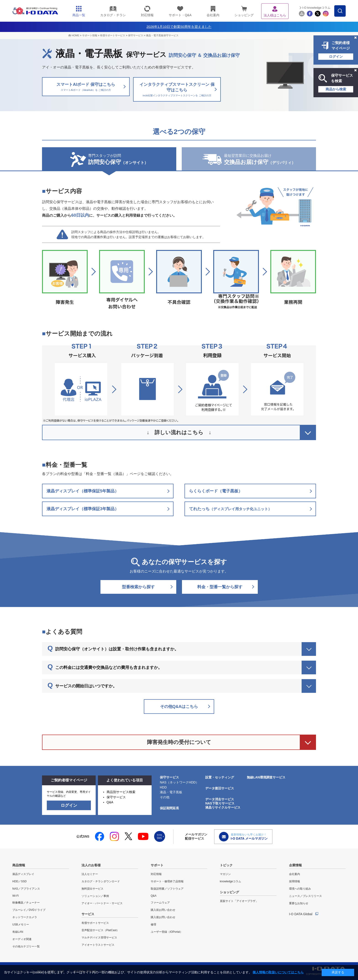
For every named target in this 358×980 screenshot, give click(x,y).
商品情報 (19, 865)
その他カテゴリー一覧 (26, 946)
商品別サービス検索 (121, 792)
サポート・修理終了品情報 (167, 881)
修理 (153, 925)
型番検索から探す (138, 587)
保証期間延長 (169, 808)
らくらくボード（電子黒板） (216, 491)
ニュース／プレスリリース (305, 896)
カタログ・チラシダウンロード (101, 881)
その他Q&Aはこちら (179, 707)
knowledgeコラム (230, 881)
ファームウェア (160, 903)
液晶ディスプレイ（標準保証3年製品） (83, 509)
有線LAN (18, 932)
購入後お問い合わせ (163, 917)
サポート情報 (90, 35)
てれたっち (230, 509)
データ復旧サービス (220, 788)
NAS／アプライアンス (26, 889)
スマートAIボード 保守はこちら (86, 87)
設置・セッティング (220, 777)
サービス (88, 914)
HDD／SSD (20, 881)
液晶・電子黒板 (171, 792)
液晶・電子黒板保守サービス (162, 35)
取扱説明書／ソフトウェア (167, 889)
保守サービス (136, 35)
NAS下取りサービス (220, 803)
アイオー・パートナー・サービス (102, 903)
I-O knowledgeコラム (316, 8)
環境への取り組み (300, 889)
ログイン (336, 56)
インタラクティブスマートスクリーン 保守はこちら (177, 90)
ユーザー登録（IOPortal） (167, 932)
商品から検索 (336, 89)
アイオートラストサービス (98, 945)
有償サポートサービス (113, 35)
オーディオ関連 (22, 939)
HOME (75, 35)
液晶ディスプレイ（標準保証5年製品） (83, 491)
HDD (163, 787)
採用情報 (295, 881)
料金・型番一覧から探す (220, 587)
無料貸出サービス (92, 889)
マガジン (225, 874)
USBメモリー (21, 925)
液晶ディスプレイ (23, 874)
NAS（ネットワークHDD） (179, 782)
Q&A (110, 802)
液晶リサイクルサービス (223, 807)
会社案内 (295, 874)
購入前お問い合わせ (163, 910)
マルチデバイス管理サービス (99, 938)
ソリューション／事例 (95, 896)
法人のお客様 (91, 865)
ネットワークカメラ (25, 917)
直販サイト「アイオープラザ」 (239, 901)
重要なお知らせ (299, 903)
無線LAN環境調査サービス (266, 777)
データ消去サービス (220, 799)
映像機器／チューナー (26, 903)
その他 (165, 797)
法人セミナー (90, 874)
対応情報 (156, 874)
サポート (157, 865)
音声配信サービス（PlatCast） (100, 930)
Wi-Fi (16, 896)
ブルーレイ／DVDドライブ (29, 910)
